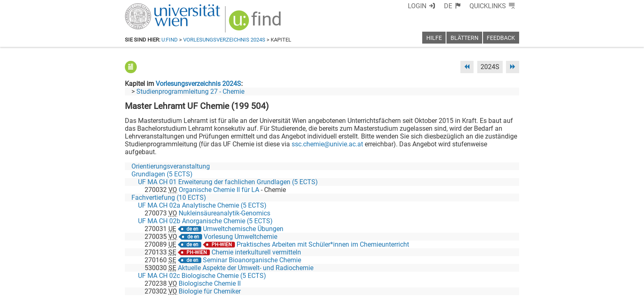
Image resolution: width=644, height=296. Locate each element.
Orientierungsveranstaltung (171, 166)
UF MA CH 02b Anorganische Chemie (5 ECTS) (205, 221)
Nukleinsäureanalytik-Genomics (224, 213)
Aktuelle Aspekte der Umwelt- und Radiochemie (246, 268)
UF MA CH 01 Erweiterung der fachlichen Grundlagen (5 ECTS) (228, 182)
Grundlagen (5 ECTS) (162, 174)
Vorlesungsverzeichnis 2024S (224, 40)
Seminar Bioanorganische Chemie (252, 260)
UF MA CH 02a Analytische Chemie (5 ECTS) (202, 205)
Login (417, 6)
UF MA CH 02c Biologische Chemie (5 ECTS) (202, 276)
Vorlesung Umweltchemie (240, 237)
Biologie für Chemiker (210, 291)
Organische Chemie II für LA (219, 190)
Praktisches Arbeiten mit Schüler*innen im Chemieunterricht (323, 244)
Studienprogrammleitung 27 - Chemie (190, 91)
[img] (256, 23)
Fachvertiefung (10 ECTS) (169, 198)
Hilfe (434, 38)
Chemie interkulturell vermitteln (256, 252)
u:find (170, 40)
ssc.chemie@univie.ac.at (327, 144)
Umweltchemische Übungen (243, 229)
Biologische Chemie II (210, 283)
